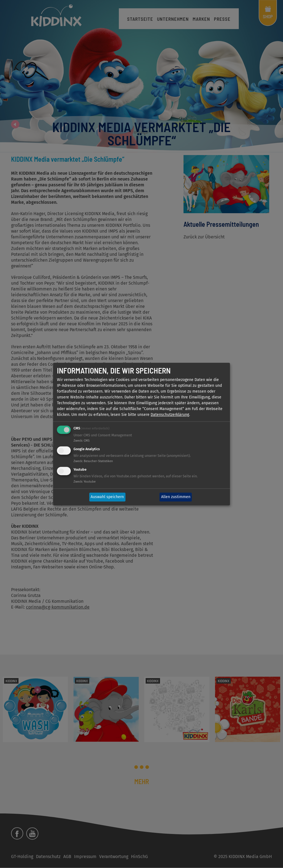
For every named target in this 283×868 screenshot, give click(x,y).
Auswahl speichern (107, 497)
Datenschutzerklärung (170, 415)
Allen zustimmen (176, 497)
